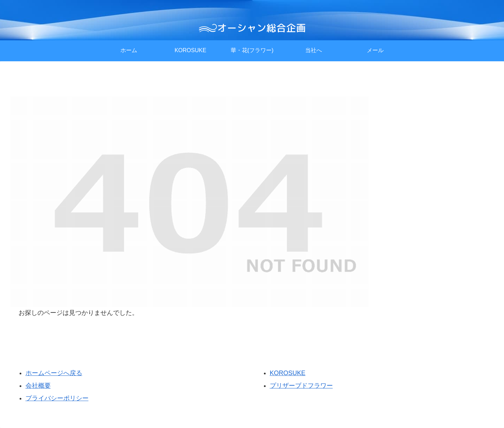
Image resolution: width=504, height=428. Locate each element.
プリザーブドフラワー (301, 386)
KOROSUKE (288, 373)
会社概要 (38, 386)
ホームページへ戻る (54, 373)
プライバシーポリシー (57, 398)
